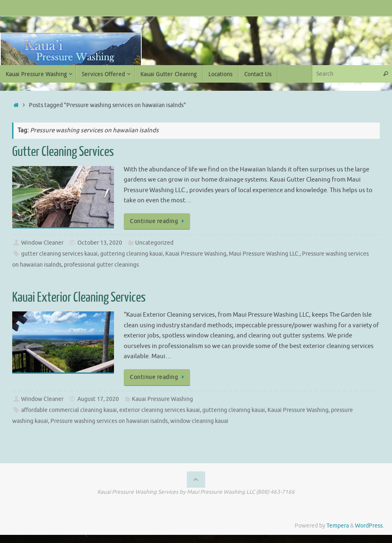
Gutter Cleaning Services (63, 152)
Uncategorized (154, 243)
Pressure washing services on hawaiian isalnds (109, 421)
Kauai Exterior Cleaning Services (79, 298)
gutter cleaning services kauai (59, 254)
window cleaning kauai (199, 421)
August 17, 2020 (98, 399)
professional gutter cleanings (101, 265)
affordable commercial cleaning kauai (69, 410)
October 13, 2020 (100, 243)
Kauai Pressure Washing (196, 254)
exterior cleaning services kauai (160, 410)
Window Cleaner (42, 243)
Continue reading (158, 221)
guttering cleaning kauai (131, 254)
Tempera (338, 526)
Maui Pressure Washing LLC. (264, 254)
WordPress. (369, 526)
